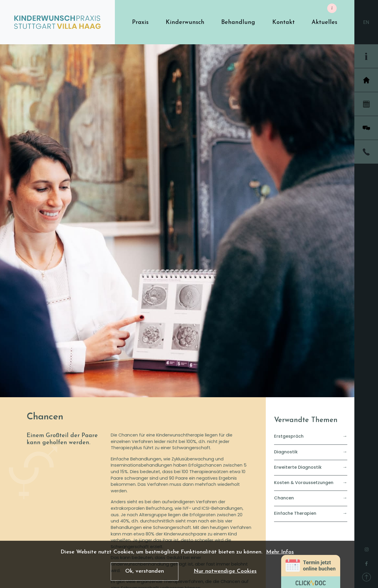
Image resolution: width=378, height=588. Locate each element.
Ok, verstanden (145, 571)
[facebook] (366, 562)
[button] (140, 22)
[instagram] (367, 548)
